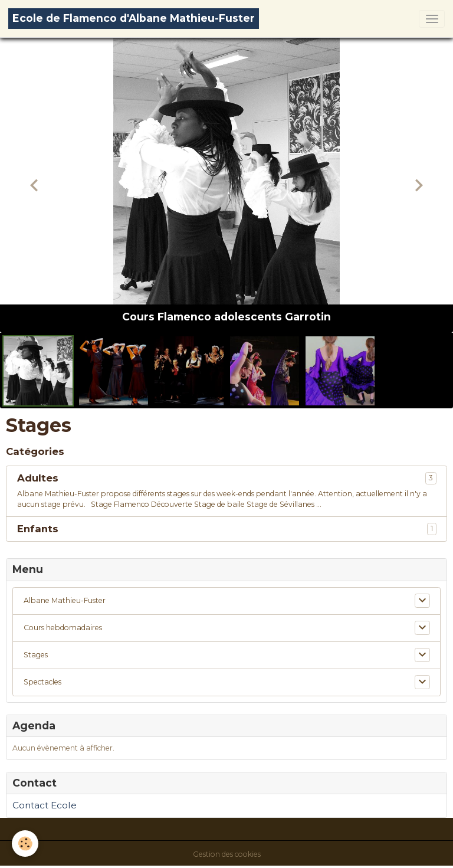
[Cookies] (25, 844)
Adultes (38, 478)
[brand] (134, 19)
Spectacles (42, 682)
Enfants (38, 529)
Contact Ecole (45, 805)
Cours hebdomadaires (63, 628)
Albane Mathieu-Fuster (65, 600)
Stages (36, 655)
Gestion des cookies (227, 854)
